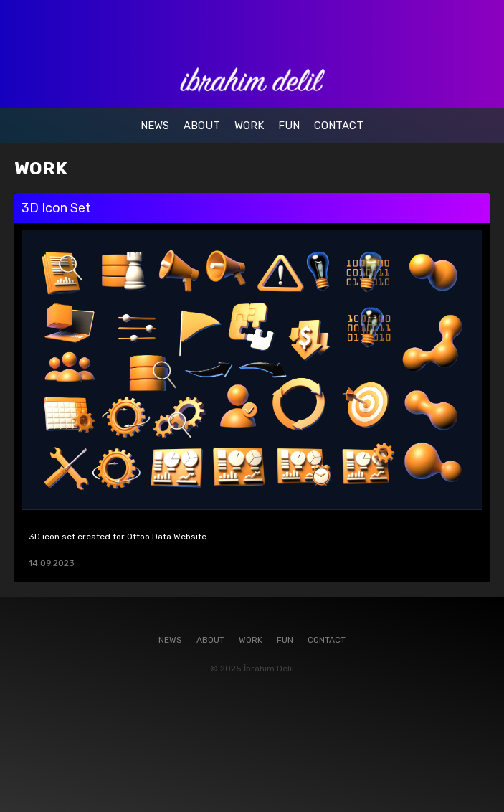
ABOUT (202, 126)
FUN (289, 126)
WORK (249, 126)
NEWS (155, 126)
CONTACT (339, 126)
